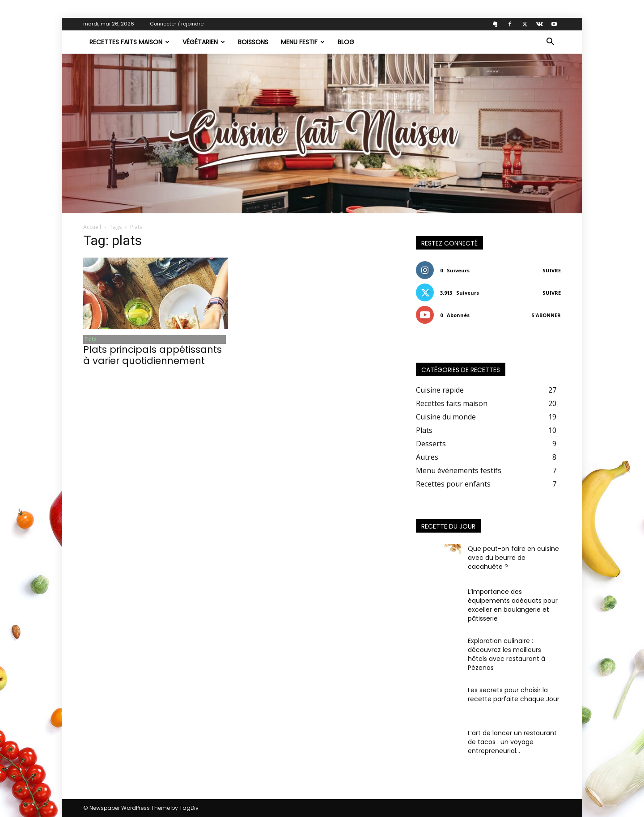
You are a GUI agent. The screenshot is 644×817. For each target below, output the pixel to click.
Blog (346, 42)
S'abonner (546, 315)
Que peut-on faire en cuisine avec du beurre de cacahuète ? (513, 558)
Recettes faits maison (129, 42)
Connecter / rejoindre (177, 24)
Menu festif (303, 42)
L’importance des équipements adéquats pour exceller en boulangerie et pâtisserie (513, 605)
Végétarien (204, 42)
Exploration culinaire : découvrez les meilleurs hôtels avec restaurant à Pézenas (506, 654)
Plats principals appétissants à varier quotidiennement (153, 356)
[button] (550, 42)
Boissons (253, 42)
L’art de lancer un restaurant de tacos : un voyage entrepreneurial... (512, 742)
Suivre (552, 270)
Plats (89, 340)
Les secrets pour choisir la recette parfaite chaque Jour (514, 694)
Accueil (92, 227)
